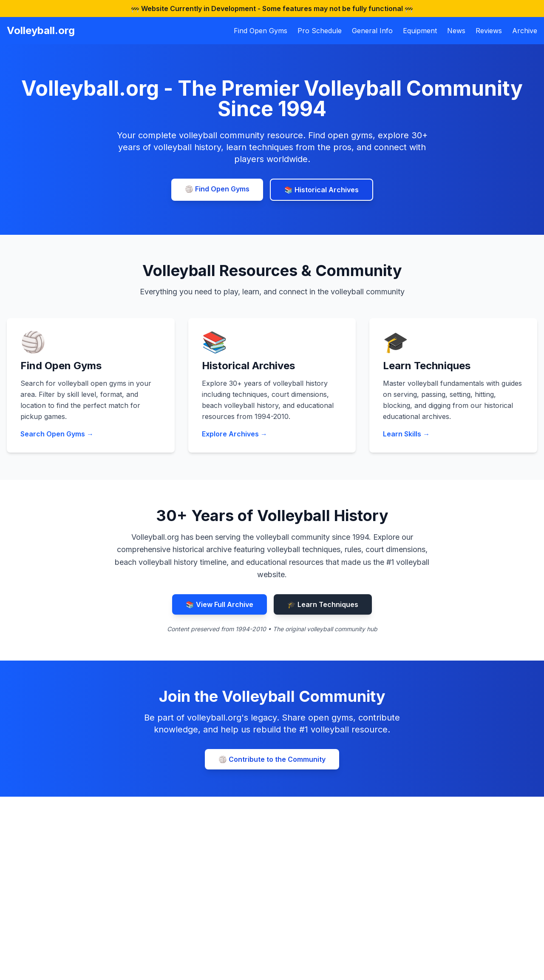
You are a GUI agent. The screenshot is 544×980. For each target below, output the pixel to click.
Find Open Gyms (261, 31)
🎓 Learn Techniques (323, 604)
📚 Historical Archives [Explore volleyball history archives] (322, 190)
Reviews (489, 31)
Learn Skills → (406, 434)
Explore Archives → (235, 434)
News (456, 31)
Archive (525, 31)
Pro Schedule (320, 31)
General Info (372, 31)
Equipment (420, 31)
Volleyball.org (41, 30)
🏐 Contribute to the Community (272, 759)
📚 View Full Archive (220, 604)
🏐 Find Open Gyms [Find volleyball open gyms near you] (217, 189)
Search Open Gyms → (57, 434)
